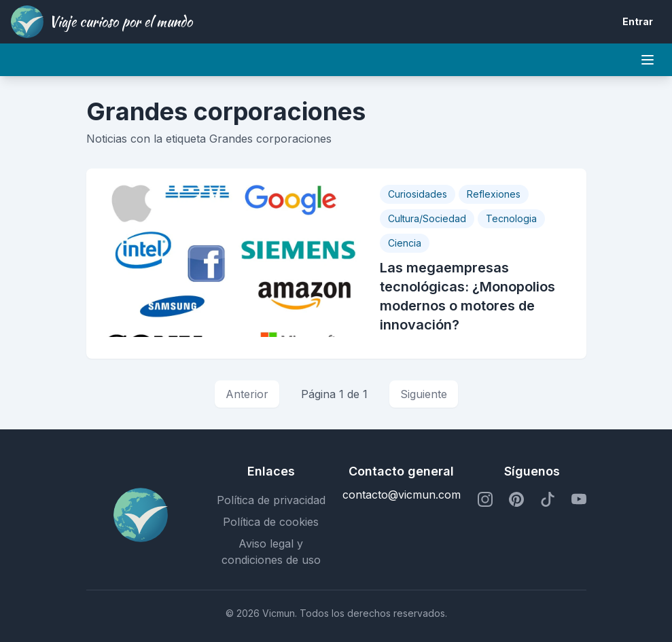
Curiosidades (418, 194)
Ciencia (405, 243)
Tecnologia (511, 218)
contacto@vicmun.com (402, 495)
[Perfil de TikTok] (548, 500)
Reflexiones (494, 194)
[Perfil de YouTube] (579, 500)
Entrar (638, 21)
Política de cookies (271, 522)
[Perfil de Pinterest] (516, 500)
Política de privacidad (271, 500)
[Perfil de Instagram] (485, 500)
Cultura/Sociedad (427, 218)
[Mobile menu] (648, 60)
